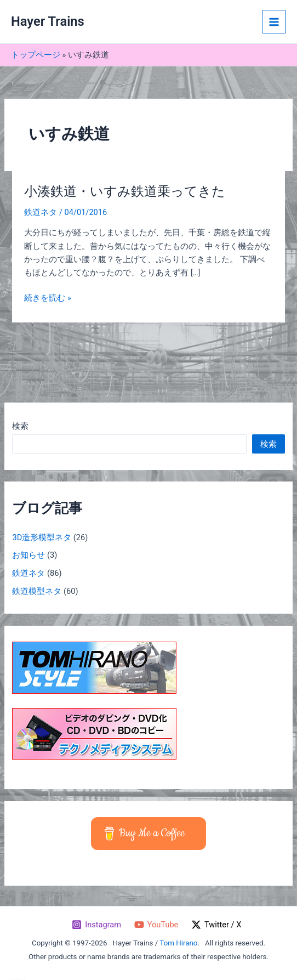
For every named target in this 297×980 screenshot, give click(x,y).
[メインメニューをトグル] (274, 22)
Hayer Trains (48, 21)
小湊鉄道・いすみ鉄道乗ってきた (125, 191)
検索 (20, 426)
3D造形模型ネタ (42, 537)
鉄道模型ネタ (37, 591)
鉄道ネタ (41, 212)
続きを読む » (47, 298)
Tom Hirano (178, 943)
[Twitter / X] (216, 925)
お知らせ (28, 555)
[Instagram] (96, 925)
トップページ (36, 55)
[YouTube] (156, 925)
